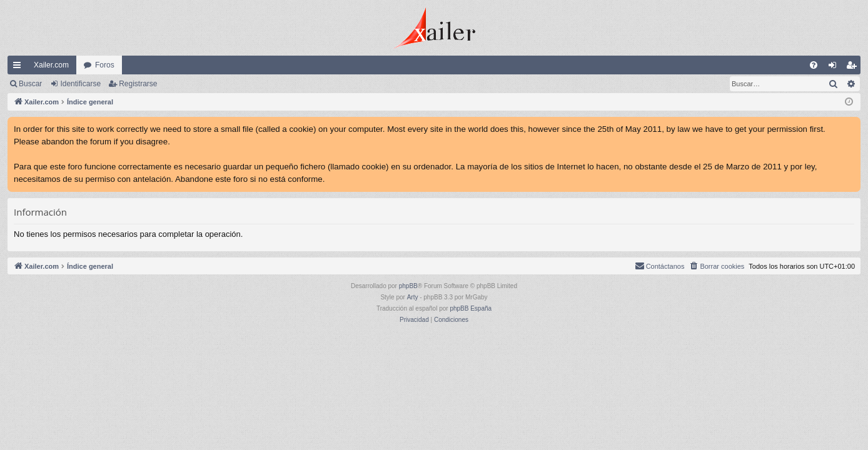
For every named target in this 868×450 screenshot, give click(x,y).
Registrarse (138, 84)
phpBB (408, 286)
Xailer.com (51, 65)
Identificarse (80, 84)
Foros (105, 65)
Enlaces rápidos (19, 67)
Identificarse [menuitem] (835, 67)
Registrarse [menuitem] (854, 67)
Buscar (30, 84)
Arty (413, 297)
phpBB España (471, 308)
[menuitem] (814, 65)
